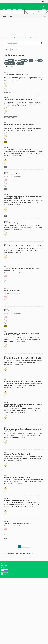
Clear (45, 16)
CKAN (4, 574)
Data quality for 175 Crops (13, 174)
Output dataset (9, 311)
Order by (7, 49)
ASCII (11, 117)
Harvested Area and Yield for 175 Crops (17, 149)
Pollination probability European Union (17, 523)
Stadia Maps (4, 37)
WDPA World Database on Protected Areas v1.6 (20, 124)
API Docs (31, 553)
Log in (43, 1)
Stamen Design (12, 37)
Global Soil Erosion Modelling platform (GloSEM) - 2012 (23, 358)
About (3, 563)
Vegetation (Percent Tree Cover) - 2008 (17, 454)
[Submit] (42, 43)
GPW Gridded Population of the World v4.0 (18, 99)
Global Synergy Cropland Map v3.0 (16, 75)
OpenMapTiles (20, 37)
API (25, 553)
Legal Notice (5, 565)
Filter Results (9, 66)
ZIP (5, 216)
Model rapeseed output (12, 291)
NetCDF (6, 117)
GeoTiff (6, 92)
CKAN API (4, 568)
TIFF (6, 167)
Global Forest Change (11, 223)
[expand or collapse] (44, 6)
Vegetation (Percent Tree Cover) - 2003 (17, 477)
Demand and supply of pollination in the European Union (23, 246)
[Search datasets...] (22, 43)
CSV (6, 142)
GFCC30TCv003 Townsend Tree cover (17, 500)
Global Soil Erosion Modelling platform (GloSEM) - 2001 (23, 381)
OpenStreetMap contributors (30, 37)
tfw (10, 92)
